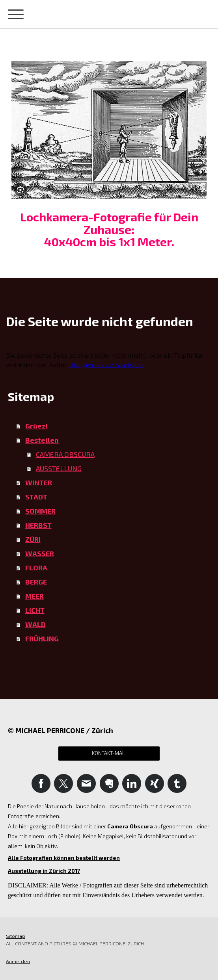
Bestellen (42, 440)
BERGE (36, 582)
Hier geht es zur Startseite (106, 365)
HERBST (38, 525)
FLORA (36, 568)
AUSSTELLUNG (59, 468)
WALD (35, 624)
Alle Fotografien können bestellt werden (64, 858)
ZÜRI (33, 539)
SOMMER (40, 511)
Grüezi (36, 426)
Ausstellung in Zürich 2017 (44, 871)
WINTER (39, 483)
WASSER (40, 553)
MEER (34, 596)
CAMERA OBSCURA (65, 454)
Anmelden (18, 961)
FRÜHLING (42, 638)
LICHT (35, 610)
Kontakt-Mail (109, 753)
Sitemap (16, 936)
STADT (36, 497)
